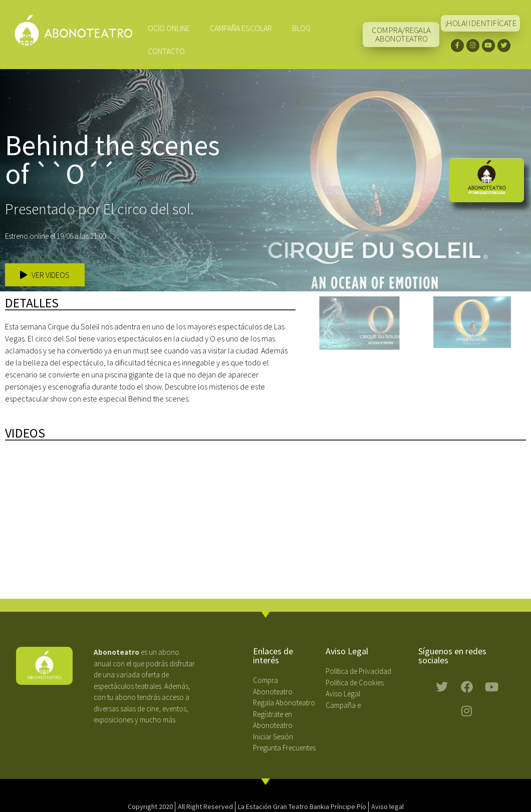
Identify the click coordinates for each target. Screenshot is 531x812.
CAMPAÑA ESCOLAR (241, 28)
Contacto (166, 51)
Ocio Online (169, 28)
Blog (301, 28)
